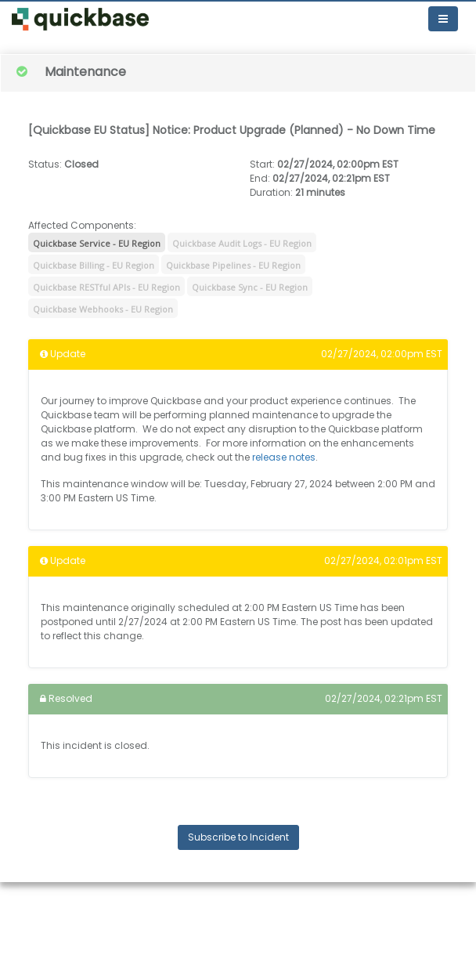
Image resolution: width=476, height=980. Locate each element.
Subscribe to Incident (238, 837)
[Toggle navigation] (443, 19)
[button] (80, 19)
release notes (284, 457)
